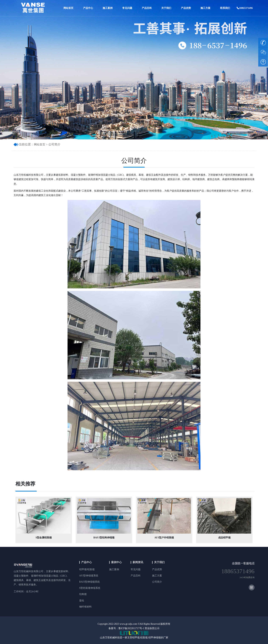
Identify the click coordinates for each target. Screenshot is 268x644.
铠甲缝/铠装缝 (87, 569)
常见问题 (127, 8)
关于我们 (166, 8)
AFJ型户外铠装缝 (164, 538)
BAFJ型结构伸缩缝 (104, 538)
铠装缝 (144, 638)
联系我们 (225, 8)
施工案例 (108, 8)
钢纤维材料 (85, 607)
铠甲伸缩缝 (155, 638)
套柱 (82, 601)
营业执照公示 (152, 628)
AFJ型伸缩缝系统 (89, 576)
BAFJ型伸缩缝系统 (90, 582)
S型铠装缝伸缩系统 (90, 588)
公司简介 (157, 582)
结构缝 (83, 594)
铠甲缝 (136, 638)
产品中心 (88, 8)
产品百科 (147, 8)
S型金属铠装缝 (44, 538)
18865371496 (245, 8)
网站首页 (68, 8)
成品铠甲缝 (224, 538)
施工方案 (205, 8)
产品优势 (186, 8)
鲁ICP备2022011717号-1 (131, 628)
